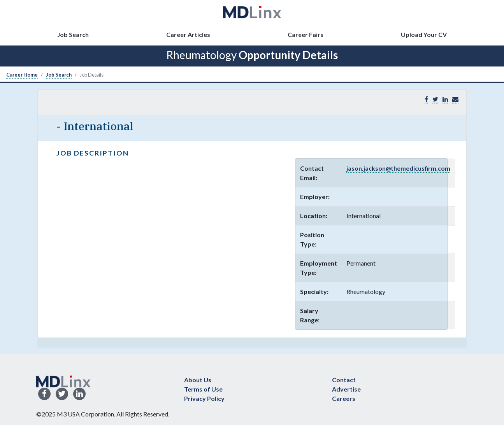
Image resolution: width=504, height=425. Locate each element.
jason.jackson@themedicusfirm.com (398, 168)
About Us (198, 380)
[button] (455, 99)
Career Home (22, 75)
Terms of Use (203, 389)
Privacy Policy (204, 398)
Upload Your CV (424, 34)
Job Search (73, 34)
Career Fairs (306, 34)
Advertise (346, 389)
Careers (344, 398)
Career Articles (188, 34)
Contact (344, 380)
